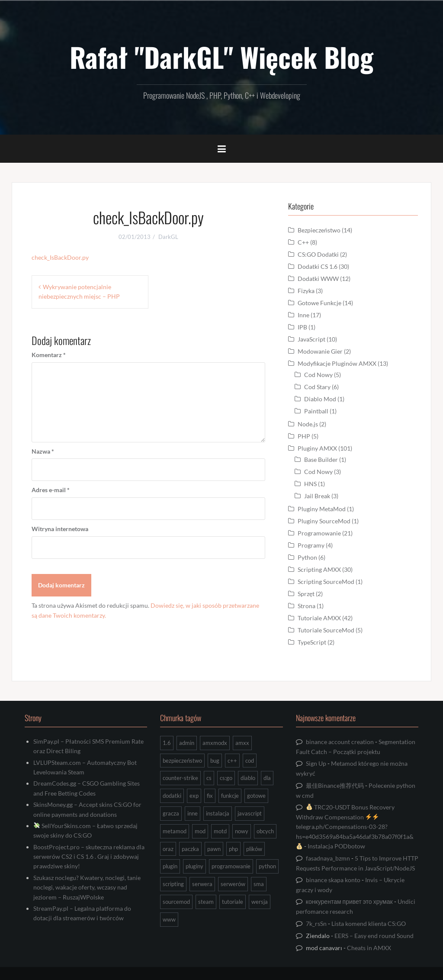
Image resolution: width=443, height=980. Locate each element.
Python (307, 557)
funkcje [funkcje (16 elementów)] (230, 796)
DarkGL (168, 237)
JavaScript (311, 339)
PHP (304, 436)
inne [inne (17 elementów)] (193, 813)
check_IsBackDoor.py (60, 257)
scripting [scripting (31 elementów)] (173, 884)
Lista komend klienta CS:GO (369, 924)
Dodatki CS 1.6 (318, 266)
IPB (302, 327)
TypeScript (312, 642)
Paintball (316, 411)
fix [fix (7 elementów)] (210, 796)
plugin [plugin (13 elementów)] (170, 866)
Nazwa (43, 451)
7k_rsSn (316, 924)
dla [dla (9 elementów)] (267, 778)
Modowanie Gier (320, 351)
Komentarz (49, 355)
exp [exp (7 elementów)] (194, 796)
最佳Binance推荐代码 (335, 785)
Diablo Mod (320, 399)
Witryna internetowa (60, 529)
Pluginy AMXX (317, 448)
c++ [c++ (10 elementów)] (232, 761)
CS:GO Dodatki (318, 254)
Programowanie (319, 533)
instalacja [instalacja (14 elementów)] (218, 813)
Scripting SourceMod (326, 582)
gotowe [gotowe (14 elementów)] (256, 796)
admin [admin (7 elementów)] (187, 743)
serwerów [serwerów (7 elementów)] (233, 884)
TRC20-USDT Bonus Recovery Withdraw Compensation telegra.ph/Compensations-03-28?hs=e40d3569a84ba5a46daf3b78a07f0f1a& (355, 826)
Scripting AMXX (319, 569)
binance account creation (340, 742)
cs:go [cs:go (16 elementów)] (226, 778)
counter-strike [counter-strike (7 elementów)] (180, 778)
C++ (303, 242)
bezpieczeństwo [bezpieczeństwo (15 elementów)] (182, 761)
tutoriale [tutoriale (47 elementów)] (233, 902)
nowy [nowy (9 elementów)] (242, 831)
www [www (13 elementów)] (169, 919)
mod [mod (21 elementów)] (200, 831)
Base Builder (321, 459)
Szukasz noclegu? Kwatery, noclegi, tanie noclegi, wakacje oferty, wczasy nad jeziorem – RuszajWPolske (87, 887)
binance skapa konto (333, 880)
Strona (307, 606)
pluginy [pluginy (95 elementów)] (194, 866)
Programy (311, 545)
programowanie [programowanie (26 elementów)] (231, 866)
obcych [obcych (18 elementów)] (265, 831)
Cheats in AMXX (369, 948)
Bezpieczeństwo (319, 230)
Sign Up (316, 763)
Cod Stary (317, 387)
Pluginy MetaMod (322, 509)
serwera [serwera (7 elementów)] (202, 884)
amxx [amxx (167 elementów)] (242, 743)
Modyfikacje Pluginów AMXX (337, 363)
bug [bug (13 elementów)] (215, 761)
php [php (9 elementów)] (233, 849)
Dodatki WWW (318, 279)
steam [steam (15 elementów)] (206, 902)
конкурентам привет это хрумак (349, 901)
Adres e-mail (51, 490)
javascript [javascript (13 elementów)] (250, 813)
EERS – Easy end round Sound (374, 936)
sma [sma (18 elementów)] (259, 884)
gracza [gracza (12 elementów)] (171, 813)
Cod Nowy (318, 375)
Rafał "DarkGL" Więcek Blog (221, 57)
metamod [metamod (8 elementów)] (175, 831)
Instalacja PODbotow (336, 846)
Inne (303, 315)
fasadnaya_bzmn (328, 858)
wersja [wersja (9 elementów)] (260, 902)
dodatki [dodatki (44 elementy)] (172, 796)
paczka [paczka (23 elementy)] (190, 849)
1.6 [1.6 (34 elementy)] (167, 743)
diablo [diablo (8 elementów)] (248, 778)
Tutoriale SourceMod (326, 630)
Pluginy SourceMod (324, 521)
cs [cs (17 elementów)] (209, 778)
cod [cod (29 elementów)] (250, 761)
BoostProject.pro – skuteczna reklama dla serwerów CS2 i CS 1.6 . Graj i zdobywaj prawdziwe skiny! (89, 857)
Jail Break (317, 496)
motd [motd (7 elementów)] (220, 831)
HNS (310, 484)
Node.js (308, 424)
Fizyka (306, 291)
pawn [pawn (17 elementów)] (214, 849)
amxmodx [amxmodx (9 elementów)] (215, 743)
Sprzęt (306, 594)
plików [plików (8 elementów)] (254, 849)
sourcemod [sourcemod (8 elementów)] (176, 902)
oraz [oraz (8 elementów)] (168, 849)
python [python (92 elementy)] (267, 866)
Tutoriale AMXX (319, 618)
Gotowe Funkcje (319, 303)
